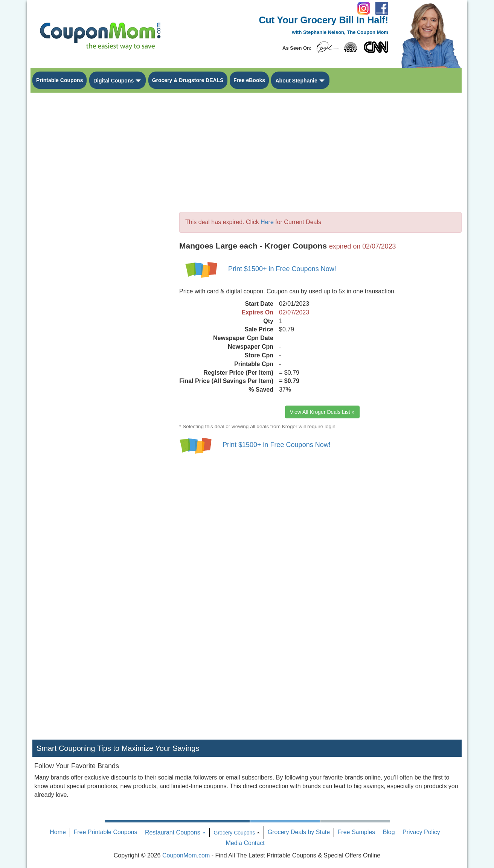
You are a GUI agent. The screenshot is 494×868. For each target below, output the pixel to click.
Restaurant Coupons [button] (175, 832)
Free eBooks (249, 80)
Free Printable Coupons (105, 832)
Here (267, 222)
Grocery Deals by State (299, 832)
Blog (389, 832)
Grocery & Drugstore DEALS (188, 80)
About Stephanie (296, 81)
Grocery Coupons (235, 833)
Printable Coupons (59, 80)
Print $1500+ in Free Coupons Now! (282, 269)
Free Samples (357, 832)
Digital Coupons (114, 81)
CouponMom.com (186, 855)
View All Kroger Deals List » (322, 412)
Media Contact (245, 843)
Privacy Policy (421, 832)
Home (58, 832)
